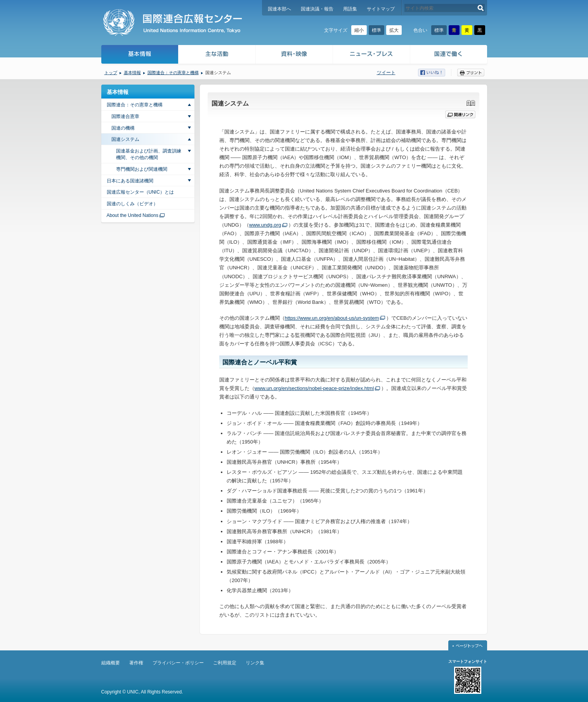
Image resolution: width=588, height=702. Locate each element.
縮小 (359, 30)
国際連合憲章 (125, 116)
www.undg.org (265, 225)
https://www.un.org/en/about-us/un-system (332, 318)
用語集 (350, 9)
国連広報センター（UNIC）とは (140, 192)
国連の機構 (123, 128)
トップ (111, 73)
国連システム (125, 139)
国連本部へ (279, 9)
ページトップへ (468, 645)
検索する (481, 8)
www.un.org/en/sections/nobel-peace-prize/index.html (314, 388)
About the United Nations (133, 215)
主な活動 (217, 55)
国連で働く (449, 55)
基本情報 (139, 55)
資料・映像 (294, 55)
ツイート (386, 73)
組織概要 (111, 663)
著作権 (136, 663)
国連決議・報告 (317, 9)
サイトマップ (381, 9)
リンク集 (255, 663)
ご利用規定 (225, 663)
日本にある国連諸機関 (130, 181)
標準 (376, 30)
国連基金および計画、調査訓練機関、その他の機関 (149, 154)
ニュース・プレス (372, 55)
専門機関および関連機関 (142, 169)
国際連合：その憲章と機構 (173, 73)
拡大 (394, 30)
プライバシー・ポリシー (178, 663)
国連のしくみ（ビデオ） (132, 204)
